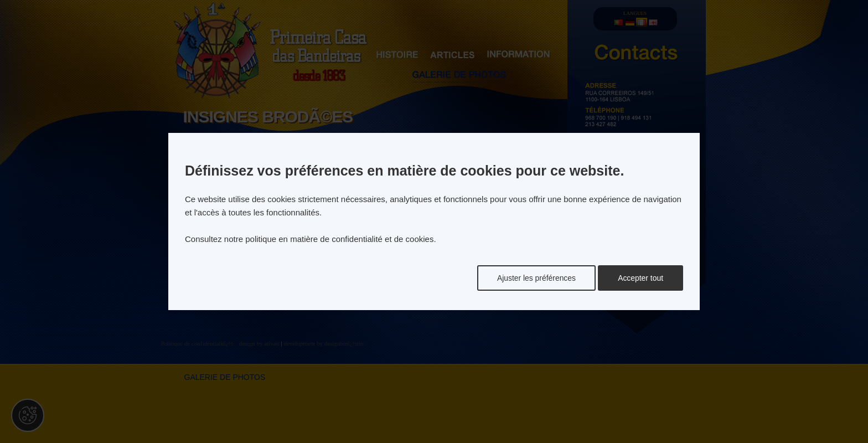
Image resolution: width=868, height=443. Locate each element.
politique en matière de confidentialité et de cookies (339, 239)
